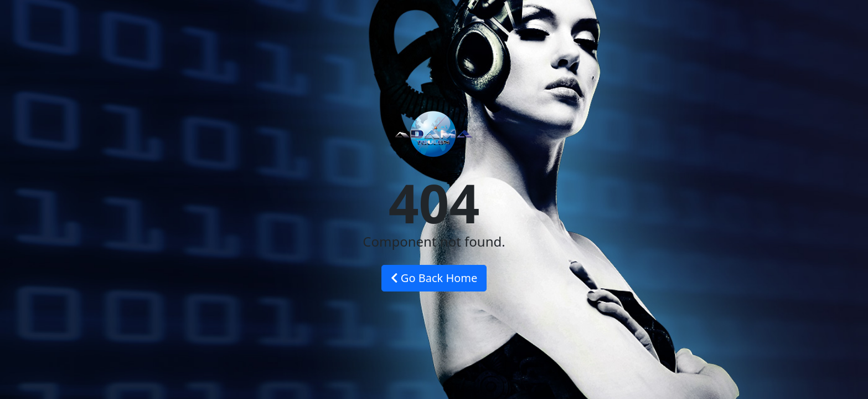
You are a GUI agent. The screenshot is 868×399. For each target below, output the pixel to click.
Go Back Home (434, 278)
